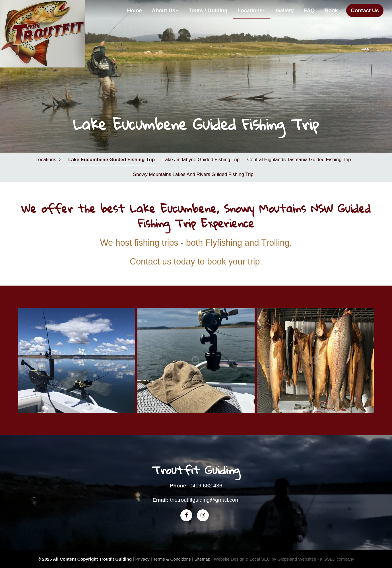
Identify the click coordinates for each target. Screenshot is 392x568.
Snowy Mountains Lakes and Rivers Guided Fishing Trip (193, 175)
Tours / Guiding (208, 10)
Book (331, 10)
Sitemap (202, 559)
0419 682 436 (206, 486)
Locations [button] (252, 10)
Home (135, 10)
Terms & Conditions (172, 559)
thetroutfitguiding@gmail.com (205, 500)
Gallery (285, 10)
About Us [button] (165, 10)
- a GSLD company (336, 559)
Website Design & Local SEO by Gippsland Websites (265, 559)
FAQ (309, 10)
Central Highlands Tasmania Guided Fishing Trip (299, 160)
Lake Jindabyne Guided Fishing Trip (201, 160)
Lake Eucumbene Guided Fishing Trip (112, 160)
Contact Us (365, 10)
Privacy (142, 559)
